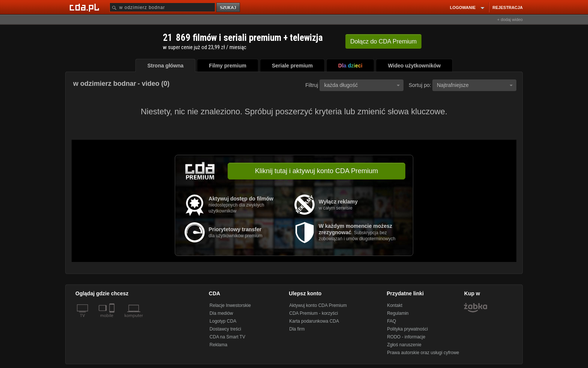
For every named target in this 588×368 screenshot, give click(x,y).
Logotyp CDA (223, 321)
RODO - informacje (406, 337)
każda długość (362, 85)
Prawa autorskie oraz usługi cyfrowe (423, 353)
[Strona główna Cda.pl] (85, 7)
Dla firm (297, 329)
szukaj (229, 8)
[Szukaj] (162, 7)
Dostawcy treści (225, 329)
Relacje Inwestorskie (230, 305)
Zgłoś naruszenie (404, 345)
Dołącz (383, 41)
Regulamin (398, 313)
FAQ (391, 321)
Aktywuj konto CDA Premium (318, 305)
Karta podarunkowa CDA (314, 321)
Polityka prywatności (407, 329)
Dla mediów (221, 313)
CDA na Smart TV (227, 337)
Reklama (218, 345)
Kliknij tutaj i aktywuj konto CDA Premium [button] (316, 171)
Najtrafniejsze (475, 85)
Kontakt (395, 305)
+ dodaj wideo (510, 19)
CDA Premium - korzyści (313, 313)
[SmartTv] (113, 320)
